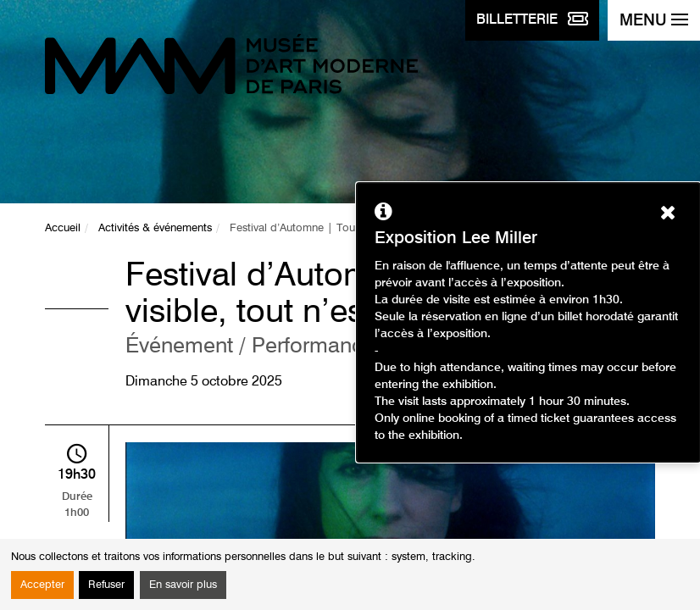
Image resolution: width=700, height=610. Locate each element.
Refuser (106, 585)
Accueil (63, 228)
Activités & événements (155, 228)
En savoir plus (183, 585)
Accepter (42, 585)
